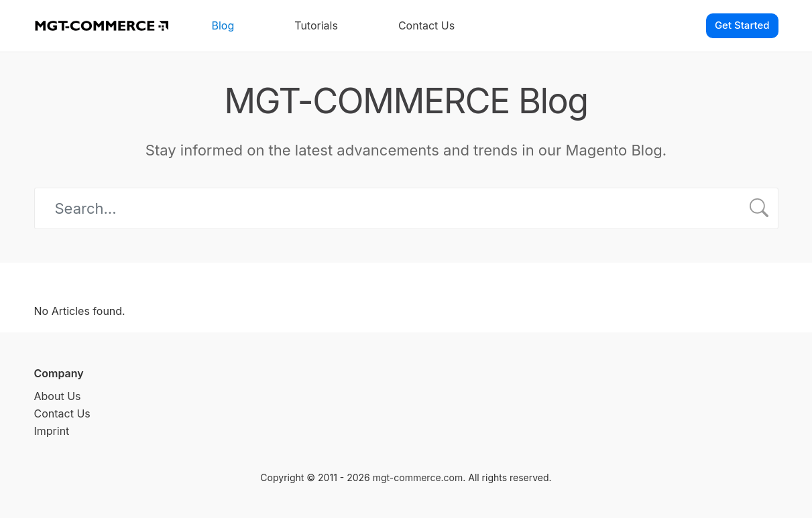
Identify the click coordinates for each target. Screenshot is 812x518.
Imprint (52, 431)
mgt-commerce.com (418, 477)
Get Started (742, 25)
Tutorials (316, 25)
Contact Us (426, 25)
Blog (223, 25)
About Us (58, 396)
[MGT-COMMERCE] (101, 26)
